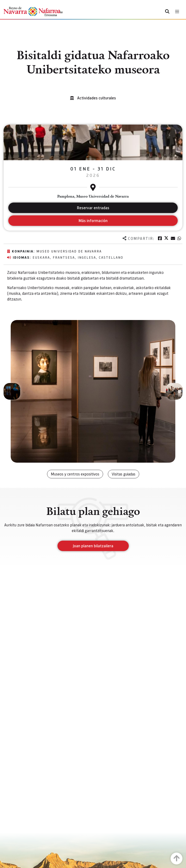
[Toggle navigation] (177, 12)
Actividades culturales (97, 98)
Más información (93, 221)
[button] (12, 391)
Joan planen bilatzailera (93, 546)
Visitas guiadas (124, 474)
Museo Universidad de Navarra (69, 251)
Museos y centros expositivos (75, 474)
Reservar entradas (93, 208)
